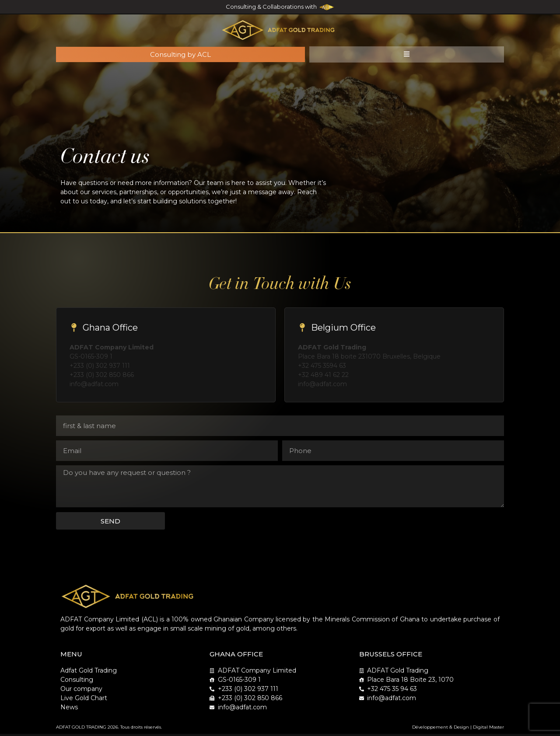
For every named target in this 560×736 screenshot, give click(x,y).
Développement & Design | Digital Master (458, 729)
